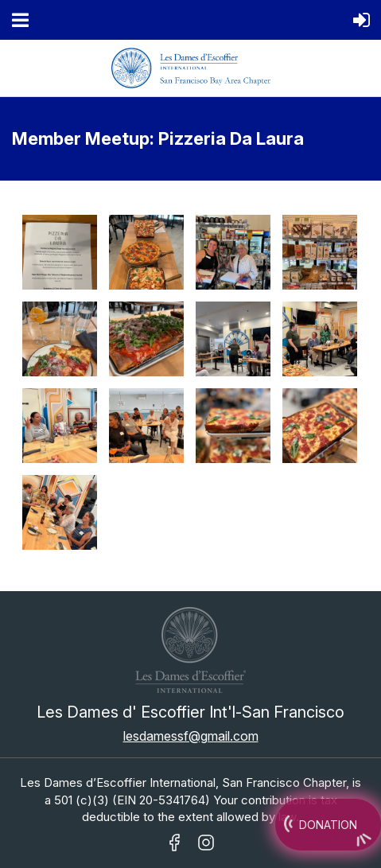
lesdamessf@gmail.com (191, 736)
